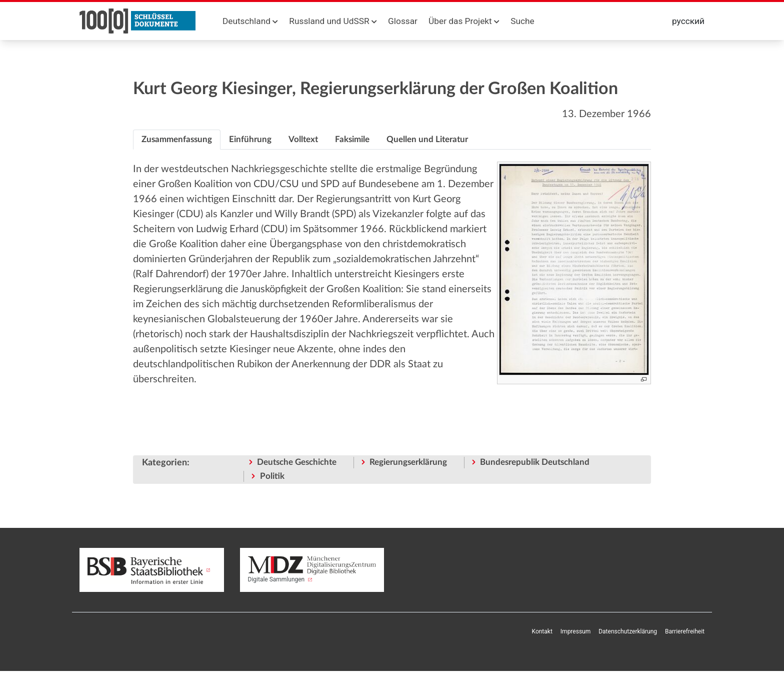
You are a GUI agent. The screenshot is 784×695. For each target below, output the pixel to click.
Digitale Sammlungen (312, 569)
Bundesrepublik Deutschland (535, 462)
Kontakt (542, 631)
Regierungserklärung (408, 462)
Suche (522, 21)
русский (688, 21)
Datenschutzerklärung (628, 631)
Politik (272, 476)
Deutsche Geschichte (297, 462)
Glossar (403, 21)
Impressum (575, 631)
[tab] (177, 140)
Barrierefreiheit (685, 631)
